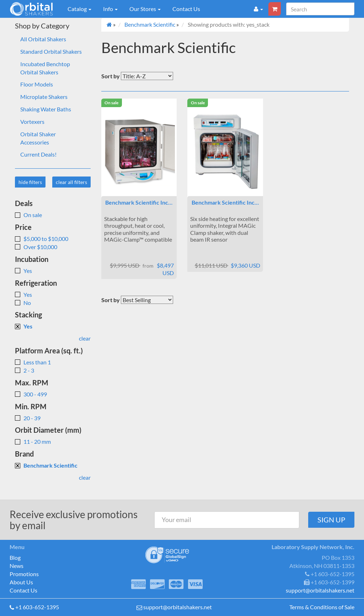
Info (110, 9)
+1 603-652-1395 (37, 607)
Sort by (111, 76)
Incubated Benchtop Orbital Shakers (45, 68)
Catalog (79, 9)
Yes (23, 271)
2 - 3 (25, 370)
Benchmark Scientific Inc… (139, 202)
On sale (28, 215)
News (17, 566)
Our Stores (145, 9)
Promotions (24, 574)
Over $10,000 (36, 247)
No (23, 303)
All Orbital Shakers (43, 39)
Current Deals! (38, 154)
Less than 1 (33, 362)
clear (85, 338)
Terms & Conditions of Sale (322, 607)
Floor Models (37, 84)
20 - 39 (28, 418)
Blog (15, 557)
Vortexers (32, 122)
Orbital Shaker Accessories (38, 138)
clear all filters (71, 182)
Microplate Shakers (44, 97)
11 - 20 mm (33, 441)
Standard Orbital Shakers (51, 51)
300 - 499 (31, 394)
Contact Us (186, 9)
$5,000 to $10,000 (42, 239)
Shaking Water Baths (46, 109)
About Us (21, 582)
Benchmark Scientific (46, 465)
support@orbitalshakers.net (178, 607)
